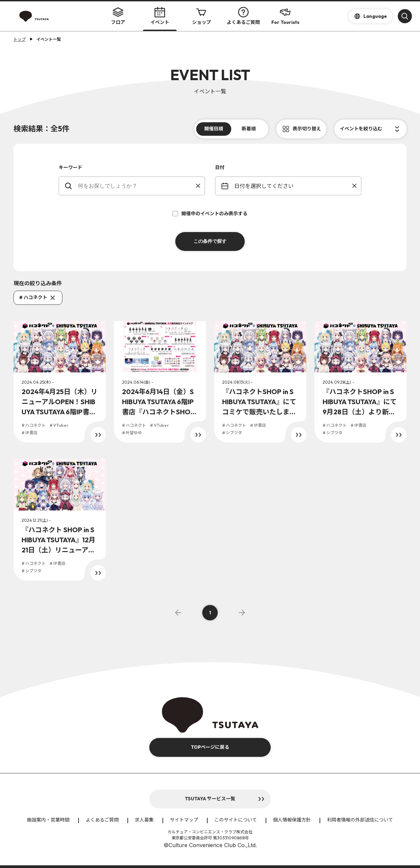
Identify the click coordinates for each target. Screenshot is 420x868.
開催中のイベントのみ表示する (210, 214)
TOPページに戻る (210, 747)
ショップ (202, 16)
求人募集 (144, 820)
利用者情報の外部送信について (360, 820)
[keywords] (136, 186)
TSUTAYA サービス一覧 (210, 799)
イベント (160, 16)
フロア (118, 16)
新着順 (249, 129)
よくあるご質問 (243, 16)
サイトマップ (184, 820)
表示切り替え (307, 129)
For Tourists (285, 16)
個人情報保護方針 (292, 820)
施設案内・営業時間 (48, 820)
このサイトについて (236, 820)
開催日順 (214, 129)
